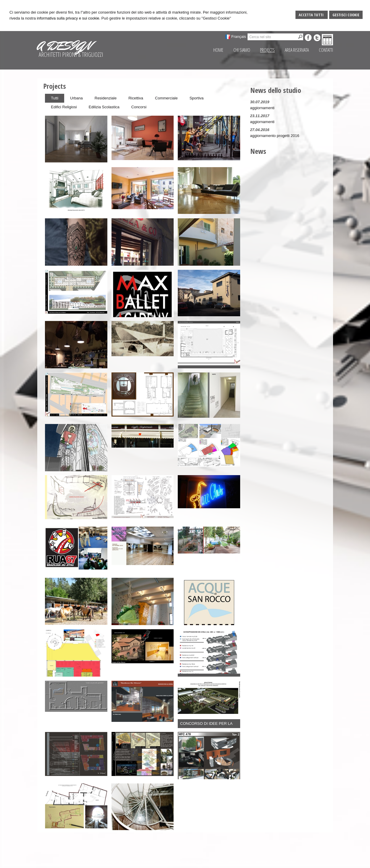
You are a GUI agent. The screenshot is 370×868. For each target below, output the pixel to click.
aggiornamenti (262, 108)
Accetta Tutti (312, 15)
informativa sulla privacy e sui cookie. (69, 18)
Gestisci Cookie (346, 15)
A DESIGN (64, 46)
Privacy (276, 862)
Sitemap (261, 862)
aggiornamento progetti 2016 (275, 136)
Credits (291, 862)
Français (239, 37)
